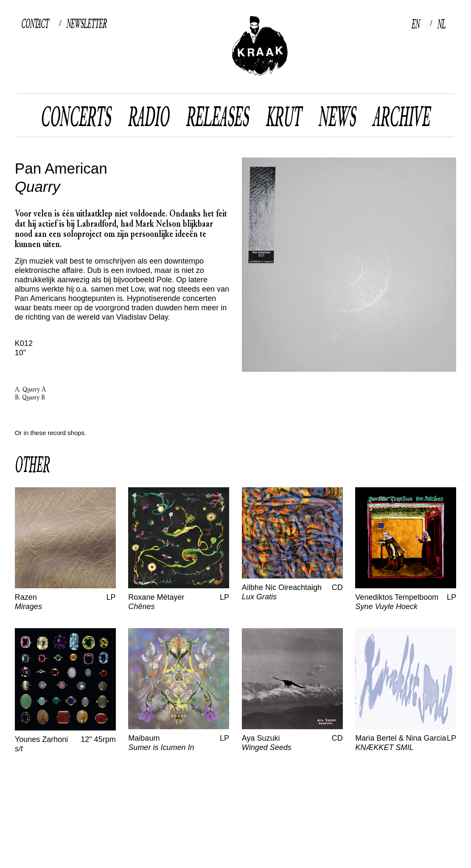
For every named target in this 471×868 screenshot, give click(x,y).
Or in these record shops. (50, 433)
